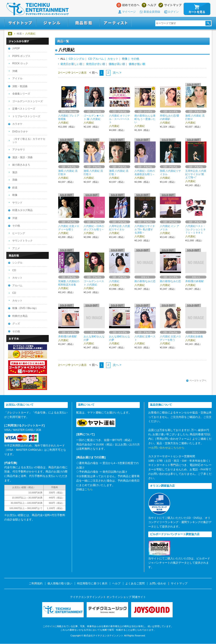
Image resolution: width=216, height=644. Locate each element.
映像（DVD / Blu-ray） (25, 308)
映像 (125, 59)
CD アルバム (96, 59)
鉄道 (15, 188)
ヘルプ (149, 5)
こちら (89, 489)
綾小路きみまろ (21, 165)
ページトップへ (196, 381)
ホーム (10, 34)
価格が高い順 (117, 64)
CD (14, 270)
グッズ (16, 324)
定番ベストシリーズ (24, 109)
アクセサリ (19, 150)
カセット (113, 59)
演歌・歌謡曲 (20, 86)
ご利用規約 (36, 584)
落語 (15, 172)
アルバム (17, 286)
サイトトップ (20, 23)
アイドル (17, 78)
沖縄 (15, 71)
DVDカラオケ (20, 132)
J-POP (16, 48)
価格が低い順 (137, 64)
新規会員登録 (152, 12)
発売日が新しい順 (71, 64)
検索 (19, 34)
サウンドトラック (22, 241)
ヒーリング (19, 233)
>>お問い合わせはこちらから (166, 448)
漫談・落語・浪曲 (22, 157)
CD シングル (77, 59)
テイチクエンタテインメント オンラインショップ (37, 9)
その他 (135, 59)
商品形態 (84, 23)
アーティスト (116, 23)
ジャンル (52, 23)
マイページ (129, 12)
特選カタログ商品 (22, 210)
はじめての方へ (128, 5)
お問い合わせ (158, 584)
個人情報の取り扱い (60, 584)
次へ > (117, 73)
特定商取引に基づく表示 (92, 584)
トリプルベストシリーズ (26, 116)
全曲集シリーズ (21, 94)
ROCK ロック (20, 63)
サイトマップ (170, 5)
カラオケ (17, 124)
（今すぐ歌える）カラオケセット (29, 141)
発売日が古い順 (96, 64)
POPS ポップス (21, 56)
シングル (17, 263)
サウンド (17, 203)
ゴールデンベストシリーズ (28, 101)
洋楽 (15, 218)
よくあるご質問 (135, 584)
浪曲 (15, 180)
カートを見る (197, 9)
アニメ (16, 248)
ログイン (173, 12)
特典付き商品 (20, 316)
